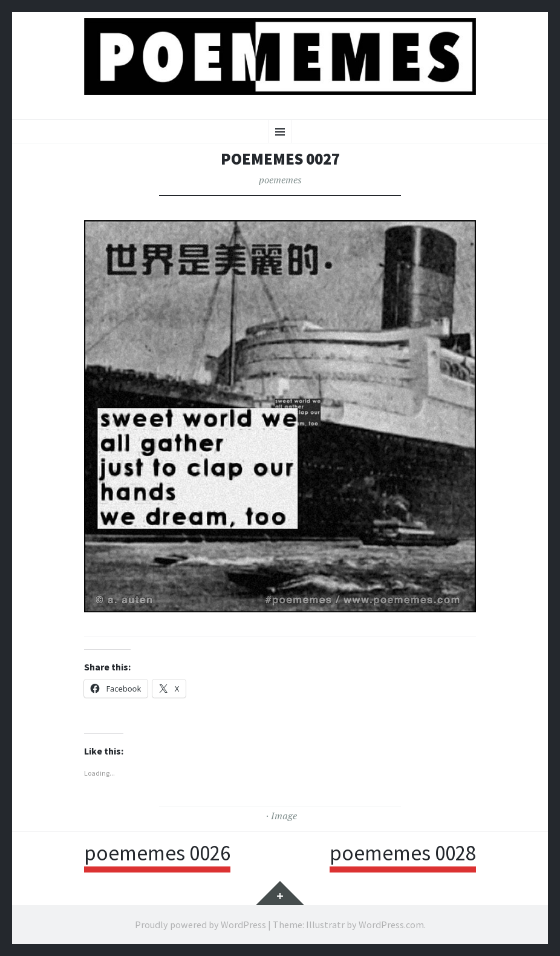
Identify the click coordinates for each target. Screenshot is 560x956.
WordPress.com (391, 925)
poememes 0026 (157, 853)
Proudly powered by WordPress (200, 925)
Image (284, 816)
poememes (280, 180)
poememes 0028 (403, 853)
